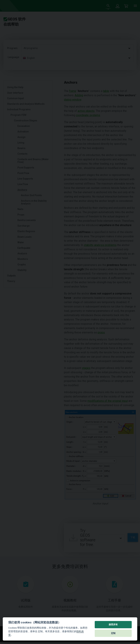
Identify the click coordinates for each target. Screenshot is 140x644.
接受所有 (113, 625)
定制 (113, 633)
